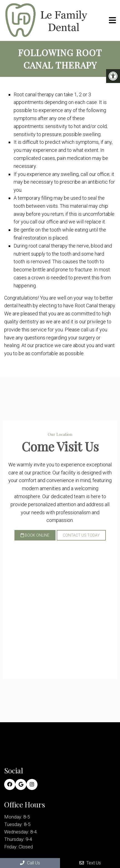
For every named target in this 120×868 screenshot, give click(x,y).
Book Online (35, 535)
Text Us (90, 863)
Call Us (30, 863)
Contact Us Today (81, 535)
